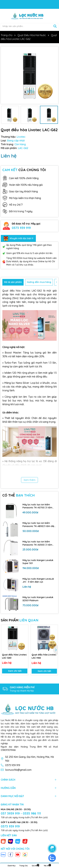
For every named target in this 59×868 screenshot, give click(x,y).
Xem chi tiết (15, 671)
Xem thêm (29, 480)
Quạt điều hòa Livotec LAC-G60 (14, 656)
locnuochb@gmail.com (18, 770)
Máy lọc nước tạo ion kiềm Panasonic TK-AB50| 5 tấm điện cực (39, 525)
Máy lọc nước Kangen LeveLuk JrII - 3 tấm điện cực (38, 580)
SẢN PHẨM (20, 620)
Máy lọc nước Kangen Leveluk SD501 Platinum (38, 599)
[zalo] (52, 858)
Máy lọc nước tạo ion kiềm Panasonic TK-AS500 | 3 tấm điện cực (37, 543)
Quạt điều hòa (11, 291)
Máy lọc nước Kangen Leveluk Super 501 (38, 562)
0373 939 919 (21, 228)
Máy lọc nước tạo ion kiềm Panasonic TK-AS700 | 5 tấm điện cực (37, 506)
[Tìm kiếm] (55, 26)
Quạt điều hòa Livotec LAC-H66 (44, 656)
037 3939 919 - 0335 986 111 (21, 813)
